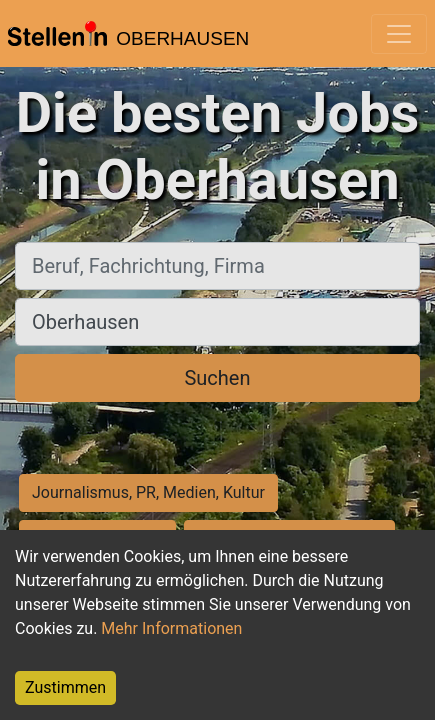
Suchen (217, 378)
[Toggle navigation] (399, 34)
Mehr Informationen (171, 628)
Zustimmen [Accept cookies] (65, 687)
